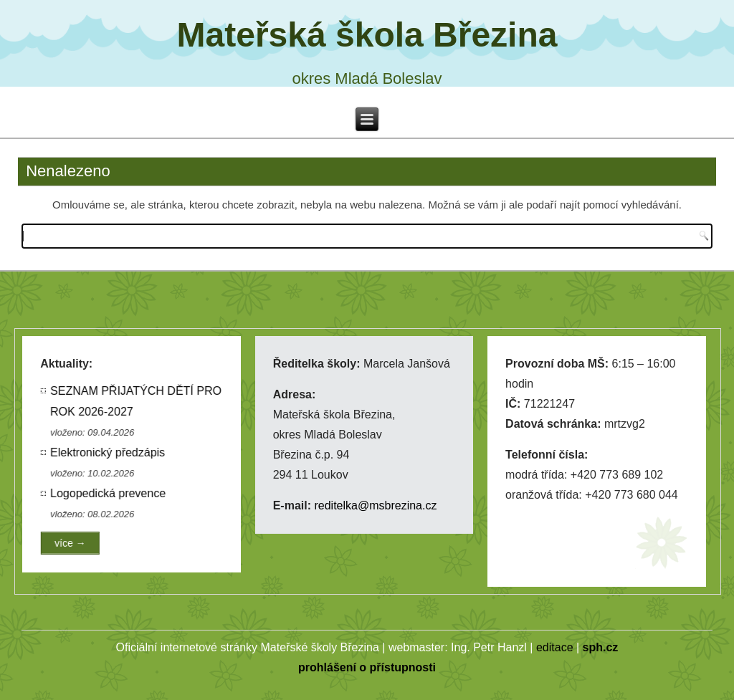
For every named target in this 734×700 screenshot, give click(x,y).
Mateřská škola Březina (367, 35)
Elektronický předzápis (109, 452)
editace (555, 647)
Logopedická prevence (109, 493)
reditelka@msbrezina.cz (375, 505)
